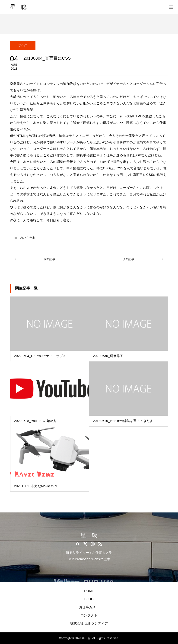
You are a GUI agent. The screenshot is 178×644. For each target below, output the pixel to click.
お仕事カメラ (89, 607)
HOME (89, 591)
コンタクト (89, 615)
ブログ (23, 45)
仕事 (32, 238)
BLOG (89, 599)
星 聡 (18, 7)
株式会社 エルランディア (89, 623)
